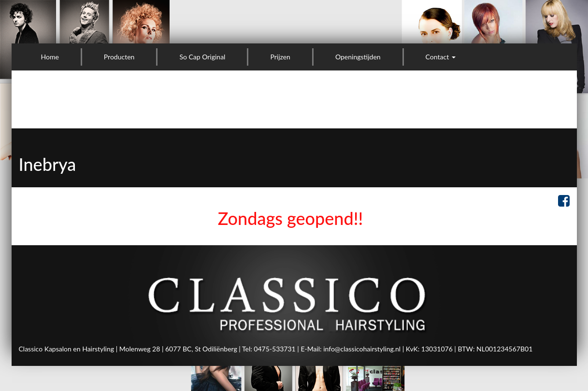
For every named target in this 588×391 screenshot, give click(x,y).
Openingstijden (358, 57)
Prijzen (280, 57)
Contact (441, 57)
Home (50, 57)
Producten (119, 57)
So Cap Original (202, 57)
